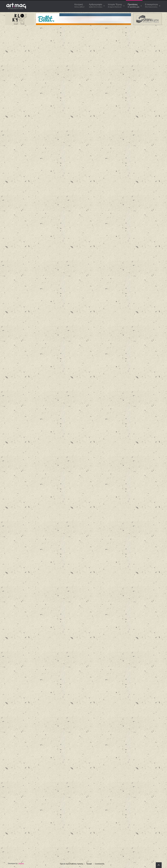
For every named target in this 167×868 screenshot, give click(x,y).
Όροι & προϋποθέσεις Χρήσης (72, 864)
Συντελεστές (100, 864)
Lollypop (21, 864)
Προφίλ (89, 864)
